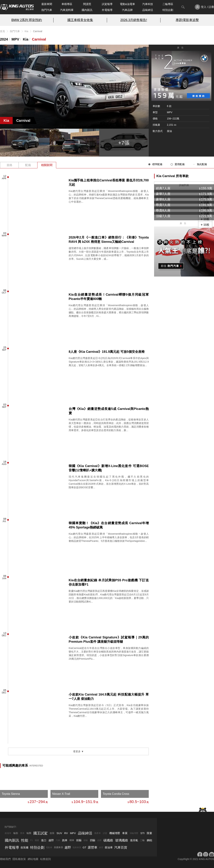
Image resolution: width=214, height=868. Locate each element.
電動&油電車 (127, 4)
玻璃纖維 (122, 840)
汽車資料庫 (67, 10)
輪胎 (16, 833)
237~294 (37, 802)
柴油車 (109, 847)
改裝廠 (25, 847)
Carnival (39, 39)
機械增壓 (115, 833)
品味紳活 (148, 10)
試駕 (105, 833)
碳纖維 (108, 840)
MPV (15, 39)
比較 (207, 225)
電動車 (49, 847)
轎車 (72, 840)
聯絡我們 (5, 859)
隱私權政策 (19, 859)
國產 (37, 840)
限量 (149, 833)
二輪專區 (168, 4)
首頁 (2, 31)
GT (84, 847)
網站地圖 (33, 859)
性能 (25, 840)
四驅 (93, 840)
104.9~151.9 (84, 802)
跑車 (65, 840)
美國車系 (58, 847)
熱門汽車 (47, 10)
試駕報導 (107, 4)
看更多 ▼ (78, 751)
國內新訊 (87, 10)
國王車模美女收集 (80, 20)
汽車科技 (148, 4)
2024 (4, 39)
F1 (32, 840)
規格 (9, 165)
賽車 (22, 833)
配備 (28, 165)
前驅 (79, 840)
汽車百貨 (121, 847)
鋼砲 (149, 840)
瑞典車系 (77, 847)
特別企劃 (168, 10)
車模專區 (67, 4)
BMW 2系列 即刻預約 (27, 20)
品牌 (99, 840)
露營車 (93, 847)
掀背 (101, 847)
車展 (125, 833)
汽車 (58, 840)
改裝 (52, 833)
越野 (51, 840)
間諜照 (87, 4)
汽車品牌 (127, 10)
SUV (59, 833)
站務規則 (45, 859)
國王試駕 (40, 833)
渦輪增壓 (134, 833)
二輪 (142, 840)
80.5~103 (138, 802)
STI (142, 833)
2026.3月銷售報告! (134, 20)
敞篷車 (8, 833)
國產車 (98, 833)
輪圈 (29, 833)
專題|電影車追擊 (187, 20)
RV (66, 833)
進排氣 (134, 840)
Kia (26, 31)
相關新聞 (47, 165)
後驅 (86, 840)
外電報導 (107, 10)
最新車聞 (47, 4)
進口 (44, 840)
